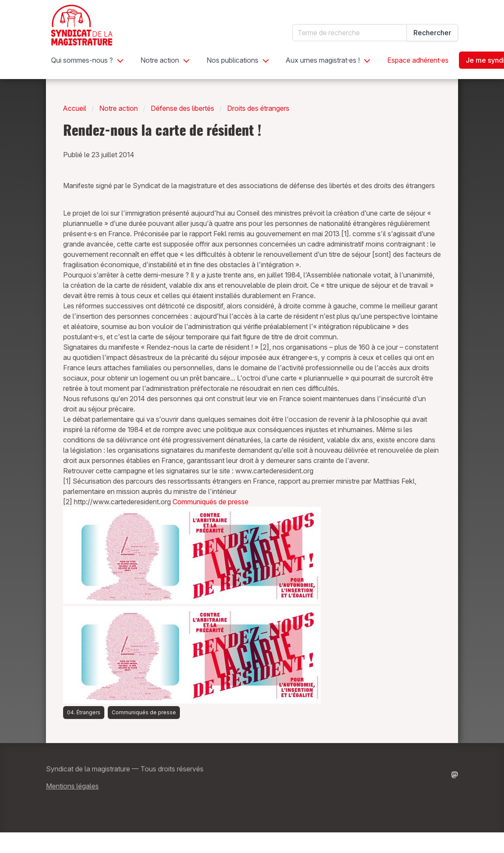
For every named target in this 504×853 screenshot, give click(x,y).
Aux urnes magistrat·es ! (323, 60)
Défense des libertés (182, 108)
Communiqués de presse (211, 502)
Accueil (75, 108)
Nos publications (232, 60)
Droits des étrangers (258, 108)
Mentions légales (72, 786)
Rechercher (432, 33)
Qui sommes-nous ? (82, 60)
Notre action (160, 60)
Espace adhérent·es (418, 60)
